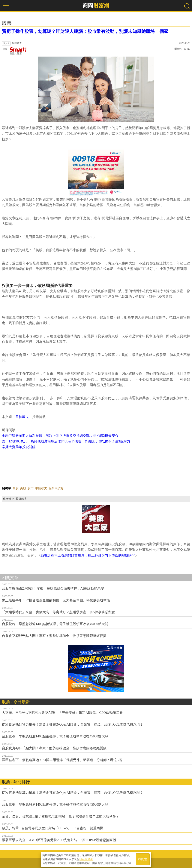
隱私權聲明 (86, 859)
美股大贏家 (18, 51)
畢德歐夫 (22, 417)
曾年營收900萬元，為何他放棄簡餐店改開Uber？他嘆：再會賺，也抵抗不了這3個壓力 (66, 441)
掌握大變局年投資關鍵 (19, 447)
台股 (16, 488)
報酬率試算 (56, 488)
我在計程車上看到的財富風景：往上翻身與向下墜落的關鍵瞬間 (88, 555)
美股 (23, 488)
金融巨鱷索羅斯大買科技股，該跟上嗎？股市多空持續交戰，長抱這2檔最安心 (60, 436)
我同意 (143, 859)
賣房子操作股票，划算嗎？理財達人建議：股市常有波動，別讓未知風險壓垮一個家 (85, 31)
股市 (31, 488)
